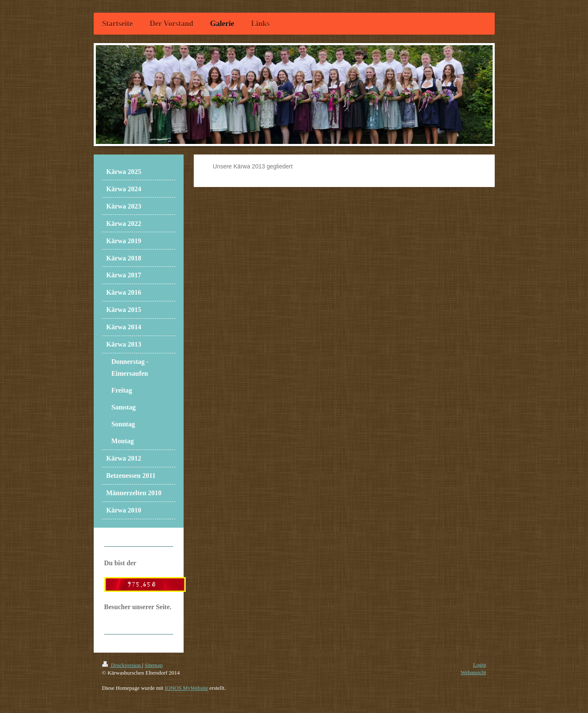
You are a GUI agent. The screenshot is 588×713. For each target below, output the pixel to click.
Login (479, 665)
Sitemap (154, 665)
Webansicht (473, 672)
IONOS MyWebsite (186, 688)
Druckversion (122, 665)
